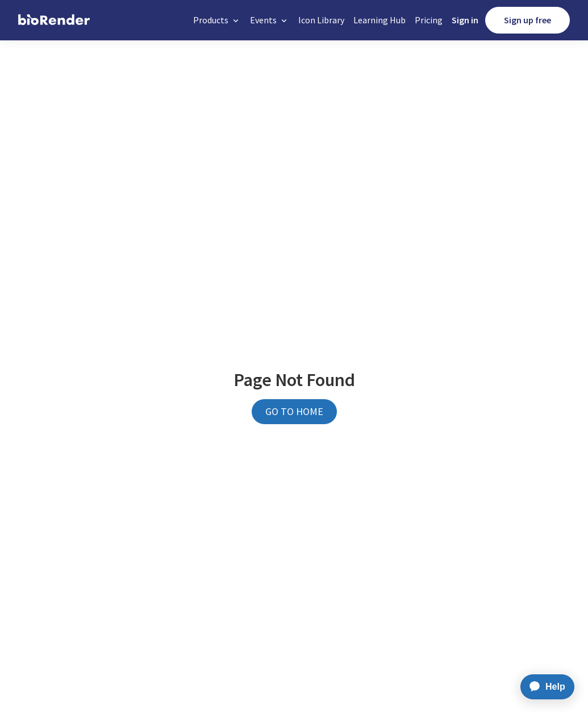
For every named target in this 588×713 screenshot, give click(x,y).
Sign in (465, 20)
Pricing (429, 20)
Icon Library (321, 20)
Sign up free (527, 20)
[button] (217, 20)
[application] (544, 687)
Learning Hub (380, 20)
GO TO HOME (294, 411)
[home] (54, 20)
